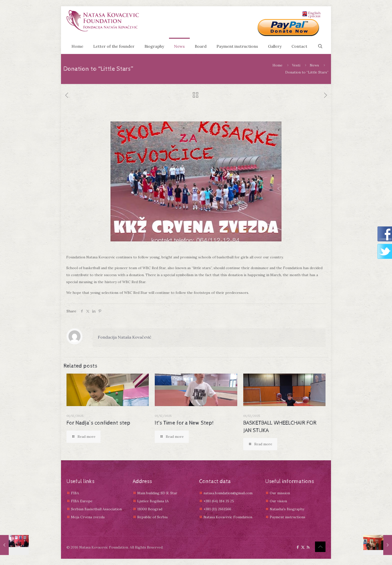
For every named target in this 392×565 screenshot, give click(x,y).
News (314, 65)
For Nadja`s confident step (98, 423)
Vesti (296, 65)
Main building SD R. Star (157, 493)
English (311, 13)
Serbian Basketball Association (96, 509)
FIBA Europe (82, 501)
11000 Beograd (150, 509)
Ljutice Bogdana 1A (153, 501)
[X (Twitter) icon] (303, 547)
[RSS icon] (308, 547)
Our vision (278, 501)
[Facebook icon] (298, 547)
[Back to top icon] (320, 547)
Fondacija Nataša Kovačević (125, 337)
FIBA (75, 493)
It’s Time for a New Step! (184, 423)
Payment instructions (287, 517)
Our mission (280, 493)
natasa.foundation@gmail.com (228, 493)
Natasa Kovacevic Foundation (228, 517)
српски (311, 16)
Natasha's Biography (287, 509)
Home (277, 65)
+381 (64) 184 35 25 (219, 501)
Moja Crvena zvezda (88, 517)
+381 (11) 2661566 (217, 509)
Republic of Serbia (152, 517)
